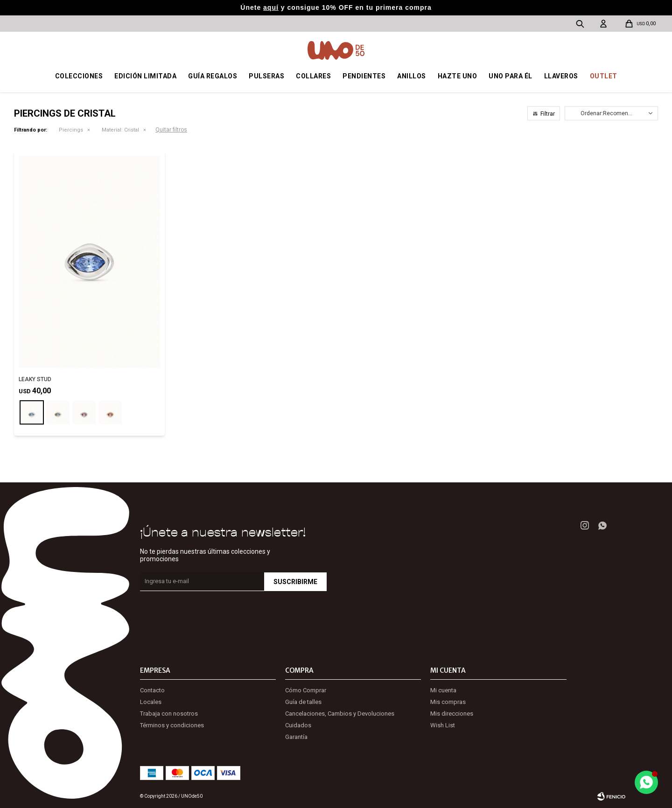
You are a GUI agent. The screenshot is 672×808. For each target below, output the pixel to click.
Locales (151, 702)
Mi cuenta (443, 690)
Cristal (120, 130)
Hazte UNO (458, 76)
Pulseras (266, 76)
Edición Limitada (145, 76)
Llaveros (561, 76)
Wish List (443, 725)
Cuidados (298, 725)
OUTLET (604, 76)
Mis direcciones (452, 714)
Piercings (71, 130)
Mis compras (448, 702)
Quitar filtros (171, 130)
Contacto (152, 690)
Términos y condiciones (172, 725)
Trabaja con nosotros (169, 714)
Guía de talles (303, 702)
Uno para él (511, 76)
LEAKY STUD (35, 379)
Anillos (412, 76)
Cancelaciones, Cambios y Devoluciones (340, 714)
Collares (313, 76)
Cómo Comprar (306, 690)
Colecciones (79, 76)
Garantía (296, 737)
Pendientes (364, 76)
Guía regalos (213, 76)
